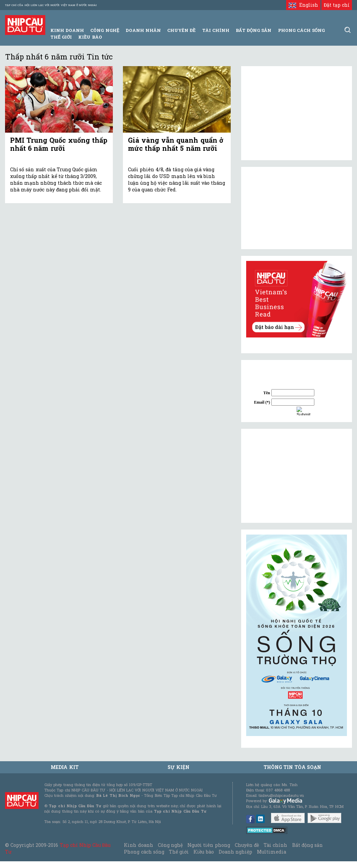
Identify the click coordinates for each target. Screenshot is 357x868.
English (303, 5)
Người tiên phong (209, 845)
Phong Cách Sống (301, 30)
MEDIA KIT (64, 767)
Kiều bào (90, 37)
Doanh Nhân (143, 30)
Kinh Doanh (67, 30)
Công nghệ (170, 845)
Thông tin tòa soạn (292, 767)
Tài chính (275, 845)
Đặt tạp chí (337, 5)
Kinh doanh (138, 845)
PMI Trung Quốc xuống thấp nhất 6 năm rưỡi (59, 144)
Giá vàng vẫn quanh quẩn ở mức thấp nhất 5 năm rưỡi (176, 144)
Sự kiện (178, 767)
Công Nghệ (105, 30)
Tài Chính (216, 30)
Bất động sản (254, 30)
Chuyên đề (181, 30)
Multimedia (272, 852)
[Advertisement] (297, 476)
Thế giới (61, 37)
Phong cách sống (144, 852)
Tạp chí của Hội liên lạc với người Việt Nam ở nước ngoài (51, 5)
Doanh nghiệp (235, 852)
